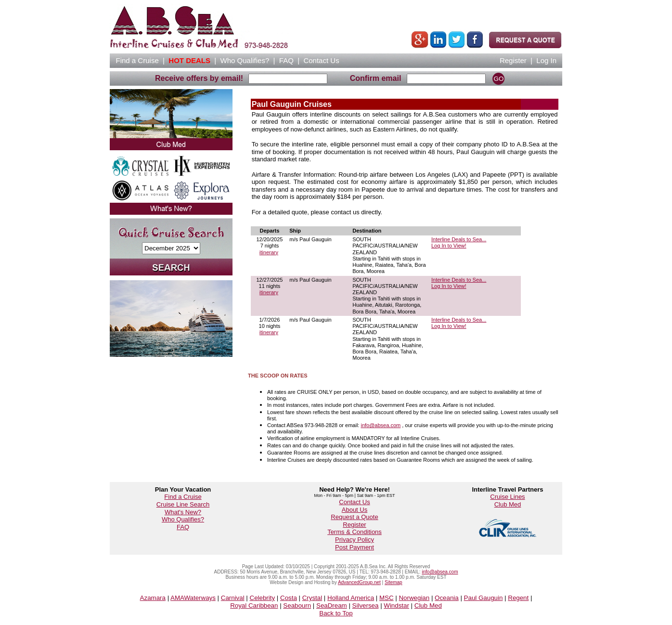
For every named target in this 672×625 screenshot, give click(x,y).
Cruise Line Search (183, 504)
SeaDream (332, 605)
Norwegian (414, 598)
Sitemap (394, 582)
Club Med (508, 504)
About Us (355, 510)
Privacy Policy (355, 540)
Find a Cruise (183, 497)
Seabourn (297, 605)
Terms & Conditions (355, 532)
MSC (387, 598)
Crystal (312, 598)
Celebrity (263, 598)
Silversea (366, 605)
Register (513, 60)
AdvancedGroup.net (359, 582)
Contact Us (354, 502)
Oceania (447, 598)
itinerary (269, 252)
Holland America (351, 598)
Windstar (396, 605)
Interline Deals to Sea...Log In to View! (459, 242)
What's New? (183, 512)
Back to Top (336, 613)
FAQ (286, 60)
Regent (518, 598)
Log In (546, 60)
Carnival (233, 598)
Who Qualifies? (183, 519)
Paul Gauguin (484, 598)
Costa (289, 598)
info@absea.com (381, 425)
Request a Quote (354, 517)
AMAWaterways (193, 598)
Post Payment (355, 547)
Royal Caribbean (254, 605)
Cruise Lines (507, 497)
